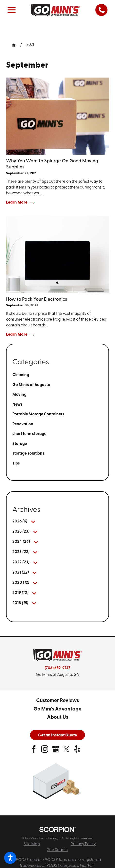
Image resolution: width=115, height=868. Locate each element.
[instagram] (45, 751)
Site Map (32, 844)
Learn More (20, 203)
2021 (30, 45)
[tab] (33, 521)
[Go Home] (16, 45)
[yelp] (77, 751)
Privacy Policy (83, 844)
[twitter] (66, 751)
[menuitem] (57, 375)
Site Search (57, 850)
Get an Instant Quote (57, 735)
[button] (10, 858)
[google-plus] (56, 751)
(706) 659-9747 (57, 668)
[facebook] (34, 751)
